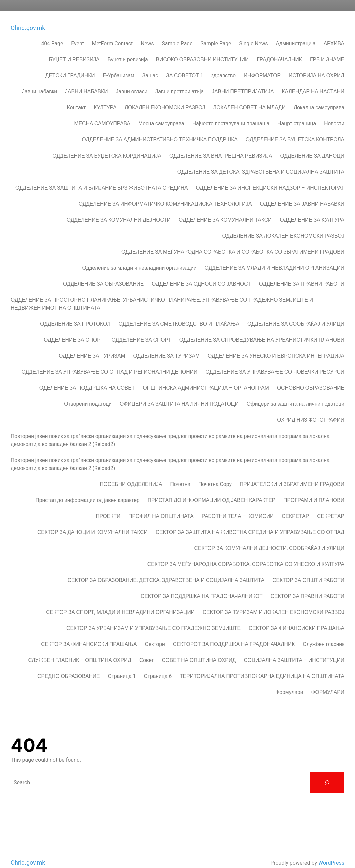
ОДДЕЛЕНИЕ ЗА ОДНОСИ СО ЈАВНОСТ (201, 273)
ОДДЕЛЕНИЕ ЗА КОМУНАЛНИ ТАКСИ (225, 209)
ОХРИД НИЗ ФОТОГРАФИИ (311, 409)
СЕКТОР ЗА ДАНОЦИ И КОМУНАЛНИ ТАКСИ (92, 521)
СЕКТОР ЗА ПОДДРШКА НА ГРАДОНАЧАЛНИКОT (202, 585)
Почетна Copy (215, 473)
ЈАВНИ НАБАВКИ (86, 81)
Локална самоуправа (319, 97)
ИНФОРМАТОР (262, 65)
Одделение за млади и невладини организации (139, 257)
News (147, 33)
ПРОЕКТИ (108, 505)
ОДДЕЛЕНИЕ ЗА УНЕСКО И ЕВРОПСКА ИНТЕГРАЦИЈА (276, 345)
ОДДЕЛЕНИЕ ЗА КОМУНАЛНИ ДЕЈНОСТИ (119, 209)
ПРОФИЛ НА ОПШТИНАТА (161, 505)
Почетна (180, 473)
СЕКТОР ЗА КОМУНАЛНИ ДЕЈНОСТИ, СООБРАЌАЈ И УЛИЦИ (269, 537)
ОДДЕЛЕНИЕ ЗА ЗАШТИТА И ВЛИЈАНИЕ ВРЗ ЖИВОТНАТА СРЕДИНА (101, 177)
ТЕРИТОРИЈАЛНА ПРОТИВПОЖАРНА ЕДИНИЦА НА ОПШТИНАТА (262, 665)
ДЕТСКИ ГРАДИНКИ (70, 65)
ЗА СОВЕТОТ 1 (184, 65)
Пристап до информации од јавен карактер (88, 489)
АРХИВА (334, 33)
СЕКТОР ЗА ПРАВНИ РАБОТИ (307, 585)
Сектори (155, 633)
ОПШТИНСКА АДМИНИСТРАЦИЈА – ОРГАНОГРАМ (206, 377)
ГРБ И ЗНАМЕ (327, 49)
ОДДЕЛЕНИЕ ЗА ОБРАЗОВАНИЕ (103, 273)
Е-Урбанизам (119, 65)
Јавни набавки (39, 81)
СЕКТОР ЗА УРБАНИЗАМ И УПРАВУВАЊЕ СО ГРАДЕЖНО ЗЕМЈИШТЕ (153, 617)
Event (77, 33)
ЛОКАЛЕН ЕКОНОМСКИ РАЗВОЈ (165, 97)
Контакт (76, 97)
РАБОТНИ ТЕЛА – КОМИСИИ (238, 505)
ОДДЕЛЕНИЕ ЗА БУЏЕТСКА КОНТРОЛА (295, 129)
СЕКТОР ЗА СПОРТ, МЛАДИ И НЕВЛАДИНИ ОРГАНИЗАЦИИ (120, 601)
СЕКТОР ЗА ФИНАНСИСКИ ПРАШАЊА (296, 617)
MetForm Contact (112, 33)
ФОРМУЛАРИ (328, 681)
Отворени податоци (88, 393)
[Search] (327, 771)
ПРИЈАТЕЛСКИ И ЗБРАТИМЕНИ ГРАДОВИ (292, 473)
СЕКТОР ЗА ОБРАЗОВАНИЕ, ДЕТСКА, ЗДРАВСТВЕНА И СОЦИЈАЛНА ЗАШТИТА (166, 569)
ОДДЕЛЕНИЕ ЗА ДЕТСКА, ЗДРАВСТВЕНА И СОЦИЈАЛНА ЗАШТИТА (261, 161)
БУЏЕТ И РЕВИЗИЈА (74, 49)
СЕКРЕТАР (295, 505)
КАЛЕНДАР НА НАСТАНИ (313, 81)
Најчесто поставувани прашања (231, 113)
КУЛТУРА (105, 97)
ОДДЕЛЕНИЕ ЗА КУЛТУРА (312, 209)
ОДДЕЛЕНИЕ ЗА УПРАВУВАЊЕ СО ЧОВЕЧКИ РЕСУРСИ (275, 361)
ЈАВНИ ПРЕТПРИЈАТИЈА (243, 81)
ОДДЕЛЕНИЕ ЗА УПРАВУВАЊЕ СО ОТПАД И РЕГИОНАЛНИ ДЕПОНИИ (109, 361)
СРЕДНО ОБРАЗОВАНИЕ (68, 665)
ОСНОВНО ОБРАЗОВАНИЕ (311, 377)
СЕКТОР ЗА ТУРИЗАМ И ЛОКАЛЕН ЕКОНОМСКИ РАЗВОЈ (273, 601)
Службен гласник (323, 633)
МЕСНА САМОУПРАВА (102, 113)
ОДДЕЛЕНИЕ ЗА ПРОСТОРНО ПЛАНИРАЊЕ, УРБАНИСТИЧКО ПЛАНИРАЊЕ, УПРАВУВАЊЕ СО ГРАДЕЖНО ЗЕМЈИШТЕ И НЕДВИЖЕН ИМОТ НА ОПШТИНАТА (162, 293)
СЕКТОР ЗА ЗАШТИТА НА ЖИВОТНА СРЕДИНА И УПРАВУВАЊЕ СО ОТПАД (250, 521)
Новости (334, 113)
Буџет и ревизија (128, 49)
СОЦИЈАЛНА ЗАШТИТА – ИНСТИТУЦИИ (294, 649)
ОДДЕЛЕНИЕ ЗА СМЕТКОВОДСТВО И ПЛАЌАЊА (179, 313)
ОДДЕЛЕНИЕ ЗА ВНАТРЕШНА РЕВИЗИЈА (221, 145)
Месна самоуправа (161, 113)
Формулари (289, 681)
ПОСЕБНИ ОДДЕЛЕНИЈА (131, 473)
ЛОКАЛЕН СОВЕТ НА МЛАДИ (249, 97)
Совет (147, 649)
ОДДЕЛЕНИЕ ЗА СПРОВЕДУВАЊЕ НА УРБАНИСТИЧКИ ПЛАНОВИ (262, 329)
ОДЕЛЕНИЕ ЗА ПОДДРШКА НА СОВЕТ (87, 377)
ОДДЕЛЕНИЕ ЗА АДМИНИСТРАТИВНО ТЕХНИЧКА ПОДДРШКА (160, 129)
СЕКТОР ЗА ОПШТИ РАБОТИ (308, 569)
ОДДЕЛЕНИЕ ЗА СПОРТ (73, 329)
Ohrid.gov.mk (28, 16)
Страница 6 (158, 665)
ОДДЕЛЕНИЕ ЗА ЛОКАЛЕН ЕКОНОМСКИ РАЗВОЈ (283, 225)
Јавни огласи (131, 81)
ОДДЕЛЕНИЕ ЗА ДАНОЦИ (312, 145)
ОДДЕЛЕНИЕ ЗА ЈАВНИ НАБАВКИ (302, 193)
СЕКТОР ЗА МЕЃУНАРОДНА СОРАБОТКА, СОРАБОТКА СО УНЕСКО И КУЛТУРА (246, 553)
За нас (150, 65)
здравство (223, 65)
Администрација (296, 33)
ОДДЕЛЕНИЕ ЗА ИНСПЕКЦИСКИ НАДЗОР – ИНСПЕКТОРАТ (270, 177)
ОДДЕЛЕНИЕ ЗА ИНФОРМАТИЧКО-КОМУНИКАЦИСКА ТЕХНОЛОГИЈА (165, 193)
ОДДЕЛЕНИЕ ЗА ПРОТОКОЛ (75, 313)
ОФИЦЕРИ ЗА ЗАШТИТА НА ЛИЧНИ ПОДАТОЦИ (179, 393)
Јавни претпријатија (179, 81)
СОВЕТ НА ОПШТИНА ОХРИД (199, 649)
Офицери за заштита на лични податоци (295, 393)
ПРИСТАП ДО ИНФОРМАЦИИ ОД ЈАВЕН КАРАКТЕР (212, 489)
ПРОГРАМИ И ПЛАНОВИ (314, 489)
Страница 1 (122, 665)
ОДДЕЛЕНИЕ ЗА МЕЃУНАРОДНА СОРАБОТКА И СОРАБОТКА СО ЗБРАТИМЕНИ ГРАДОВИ (233, 241)
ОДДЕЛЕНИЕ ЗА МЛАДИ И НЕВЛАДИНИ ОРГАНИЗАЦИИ (274, 257)
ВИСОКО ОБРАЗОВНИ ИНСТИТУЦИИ (202, 49)
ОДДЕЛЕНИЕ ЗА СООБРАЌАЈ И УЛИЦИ (296, 313)
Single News (253, 33)
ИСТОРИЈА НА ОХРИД (316, 65)
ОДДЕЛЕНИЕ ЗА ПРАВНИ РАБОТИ (302, 273)
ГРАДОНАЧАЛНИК (279, 49)
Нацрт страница (297, 113)
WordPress (331, 851)
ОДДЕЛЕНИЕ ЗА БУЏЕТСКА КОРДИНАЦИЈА (107, 145)
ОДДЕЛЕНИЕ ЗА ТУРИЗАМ (92, 345)
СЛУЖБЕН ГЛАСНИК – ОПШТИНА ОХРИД (80, 649)
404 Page (52, 33)
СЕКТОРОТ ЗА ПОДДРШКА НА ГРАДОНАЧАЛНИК (234, 633)
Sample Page (177, 33)
